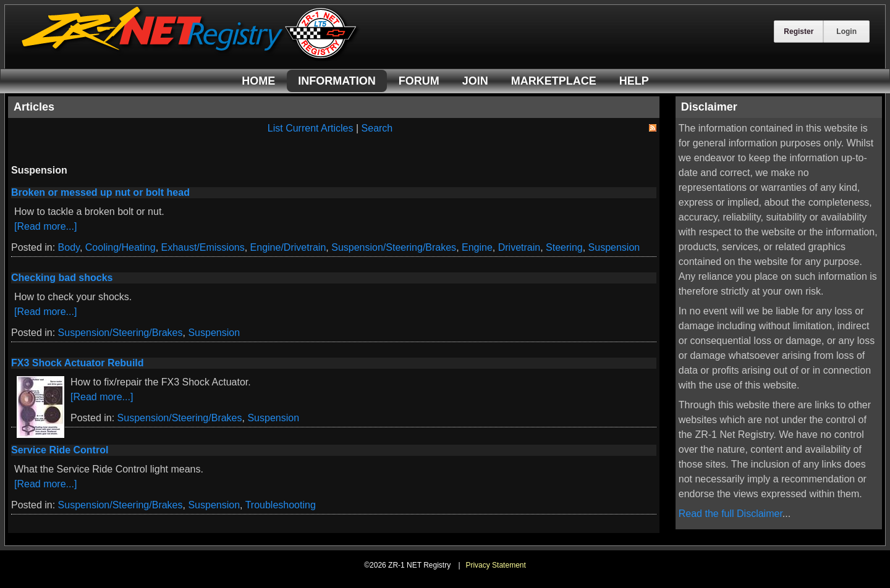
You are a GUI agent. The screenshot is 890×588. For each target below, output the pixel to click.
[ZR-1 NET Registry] (190, 58)
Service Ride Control (60, 450)
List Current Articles (311, 128)
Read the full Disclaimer (731, 514)
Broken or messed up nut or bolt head (100, 192)
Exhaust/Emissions (203, 247)
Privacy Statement (495, 565)
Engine (477, 247)
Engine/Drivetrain (288, 247)
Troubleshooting (281, 505)
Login (846, 31)
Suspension (614, 247)
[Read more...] (45, 226)
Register (799, 31)
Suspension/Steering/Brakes (394, 247)
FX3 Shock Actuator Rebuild (78, 363)
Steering (564, 247)
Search (377, 128)
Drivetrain (519, 247)
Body (69, 247)
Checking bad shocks (62, 278)
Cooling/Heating (121, 247)
